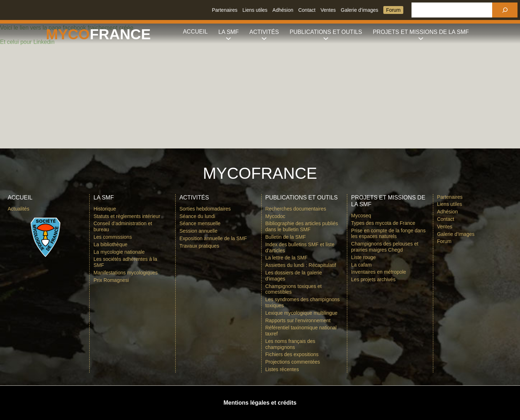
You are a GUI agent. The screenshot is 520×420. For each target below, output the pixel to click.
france (120, 34)
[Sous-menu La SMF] (229, 32)
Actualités (18, 209)
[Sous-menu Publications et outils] (326, 32)
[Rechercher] (505, 10)
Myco (68, 34)
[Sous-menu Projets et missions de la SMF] (421, 32)
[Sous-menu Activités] (264, 32)
